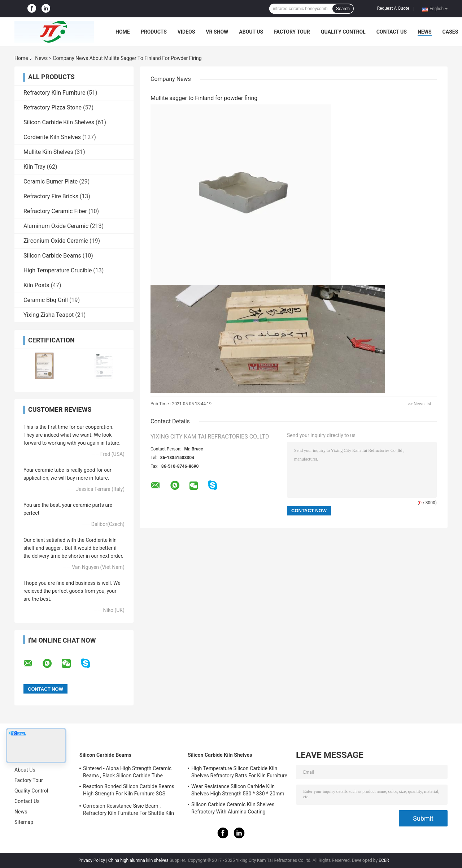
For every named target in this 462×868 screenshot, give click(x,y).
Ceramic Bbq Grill (46, 300)
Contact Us (392, 32)
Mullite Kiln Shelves (48, 152)
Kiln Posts (36, 285)
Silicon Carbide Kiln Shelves (59, 122)
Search (343, 9)
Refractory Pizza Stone (53, 107)
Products (154, 32)
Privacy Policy (92, 860)
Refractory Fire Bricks (51, 196)
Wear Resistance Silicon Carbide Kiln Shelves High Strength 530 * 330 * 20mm (238, 790)
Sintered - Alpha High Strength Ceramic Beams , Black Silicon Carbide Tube (127, 772)
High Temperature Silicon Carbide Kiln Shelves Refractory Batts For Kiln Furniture (239, 772)
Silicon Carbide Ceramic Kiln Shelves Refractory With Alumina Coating (233, 808)
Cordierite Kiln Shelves (52, 137)
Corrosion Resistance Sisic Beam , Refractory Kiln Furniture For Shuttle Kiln (128, 809)
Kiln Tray (34, 167)
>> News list (420, 404)
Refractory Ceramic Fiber (55, 211)
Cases (450, 32)
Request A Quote (393, 8)
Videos (186, 32)
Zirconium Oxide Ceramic (56, 241)
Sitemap (24, 822)
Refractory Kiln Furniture (54, 93)
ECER (384, 860)
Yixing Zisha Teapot (49, 315)
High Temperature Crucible (58, 270)
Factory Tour (292, 32)
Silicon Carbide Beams (52, 256)
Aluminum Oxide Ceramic (56, 226)
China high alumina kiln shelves (138, 860)
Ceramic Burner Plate (51, 182)
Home (123, 32)
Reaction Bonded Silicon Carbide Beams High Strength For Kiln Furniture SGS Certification (129, 791)
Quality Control (343, 32)
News (425, 32)
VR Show (217, 32)
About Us (251, 32)
